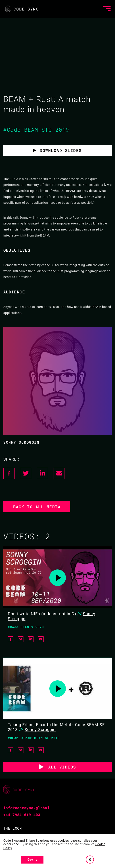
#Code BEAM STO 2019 (36, 130)
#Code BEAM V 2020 (26, 627)
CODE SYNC (22, 9)
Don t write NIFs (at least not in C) (42, 614)
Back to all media (37, 507)
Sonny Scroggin (21, 442)
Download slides (61, 150)
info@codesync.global (26, 808)
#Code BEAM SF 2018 (41, 738)
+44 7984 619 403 (22, 815)
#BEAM (13, 738)
